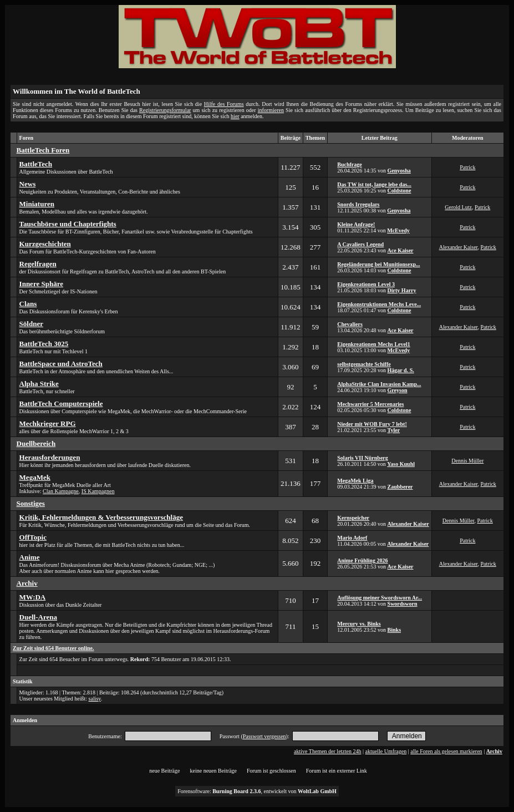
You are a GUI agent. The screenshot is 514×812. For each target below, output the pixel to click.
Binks (394, 630)
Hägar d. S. (401, 370)
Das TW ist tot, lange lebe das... (374, 184)
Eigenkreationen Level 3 (366, 284)
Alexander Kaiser (459, 247)
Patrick (467, 167)
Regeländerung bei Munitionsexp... (378, 264)
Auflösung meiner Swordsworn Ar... (380, 598)
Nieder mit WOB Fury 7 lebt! (372, 424)
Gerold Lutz (458, 207)
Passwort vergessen (264, 736)
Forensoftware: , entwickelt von (257, 791)
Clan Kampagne (61, 491)
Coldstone (400, 191)
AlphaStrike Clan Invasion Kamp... (379, 384)
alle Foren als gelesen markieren (446, 751)
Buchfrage (349, 164)
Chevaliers (350, 324)
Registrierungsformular (165, 110)
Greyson (398, 390)
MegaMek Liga (355, 481)
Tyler (394, 430)
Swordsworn (403, 604)
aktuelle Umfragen (386, 751)
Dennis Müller (467, 461)
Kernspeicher (353, 518)
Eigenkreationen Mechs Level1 (373, 344)
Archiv (494, 751)
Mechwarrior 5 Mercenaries (370, 404)
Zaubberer (400, 487)
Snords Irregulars (358, 204)
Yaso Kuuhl (401, 464)
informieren (271, 110)
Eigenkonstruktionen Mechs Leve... (379, 304)
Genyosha (399, 171)
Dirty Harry (402, 290)
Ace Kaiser (401, 250)
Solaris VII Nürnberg (363, 458)
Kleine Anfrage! (356, 224)
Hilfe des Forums (224, 104)
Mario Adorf (352, 538)
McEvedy (398, 230)
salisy (95, 699)
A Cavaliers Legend (360, 244)
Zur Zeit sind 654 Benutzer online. (53, 648)
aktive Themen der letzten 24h (327, 751)
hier (235, 116)
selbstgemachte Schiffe (364, 364)
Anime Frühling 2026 (362, 560)
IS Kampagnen (98, 491)
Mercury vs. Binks (359, 624)
